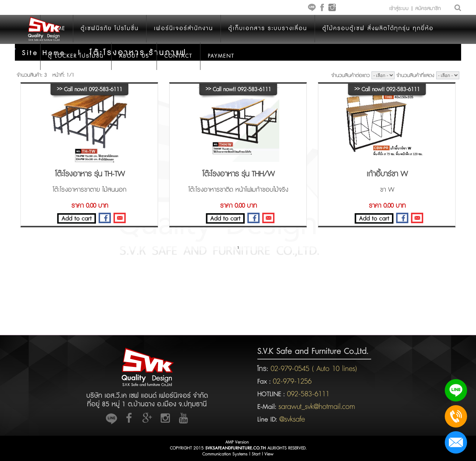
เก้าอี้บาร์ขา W (387, 174)
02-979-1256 (292, 381)
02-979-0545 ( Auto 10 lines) (313, 369)
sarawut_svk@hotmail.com (317, 407)
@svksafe (292, 419)
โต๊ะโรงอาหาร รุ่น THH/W (238, 174)
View (269, 454)
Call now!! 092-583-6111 (89, 89)
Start (256, 454)
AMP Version (237, 442)
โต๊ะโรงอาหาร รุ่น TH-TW (90, 174)
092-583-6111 (308, 394)
